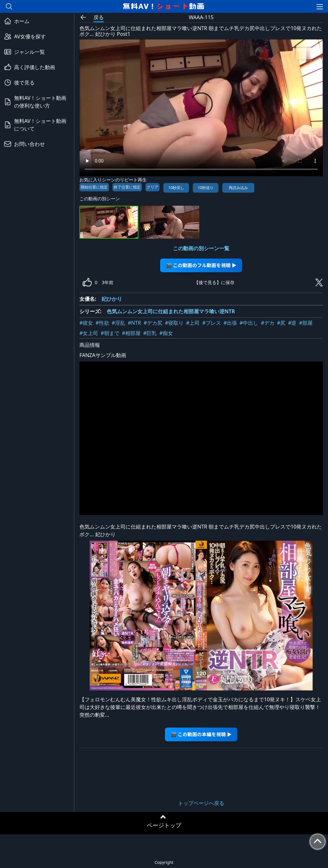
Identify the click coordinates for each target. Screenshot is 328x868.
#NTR (134, 323)
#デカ (267, 323)
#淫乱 (119, 323)
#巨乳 (150, 333)
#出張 (230, 323)
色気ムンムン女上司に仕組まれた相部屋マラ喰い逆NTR (171, 311)
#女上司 (89, 333)
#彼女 (86, 323)
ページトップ (164, 825)
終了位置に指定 (127, 187)
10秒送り (206, 188)
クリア (152, 187)
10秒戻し (176, 188)
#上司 (193, 323)
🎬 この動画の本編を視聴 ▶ (201, 734)
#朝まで (110, 333)
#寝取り (174, 323)
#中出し (249, 323)
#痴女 (166, 333)
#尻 (281, 323)
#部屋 (306, 323)
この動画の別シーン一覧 (201, 248)
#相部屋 (131, 333)
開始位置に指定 (94, 187)
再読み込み (238, 188)
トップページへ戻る (201, 803)
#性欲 (102, 323)
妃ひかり (112, 299)
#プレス (211, 323)
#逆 (292, 323)
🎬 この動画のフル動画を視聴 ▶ (201, 265)
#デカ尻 (153, 323)
